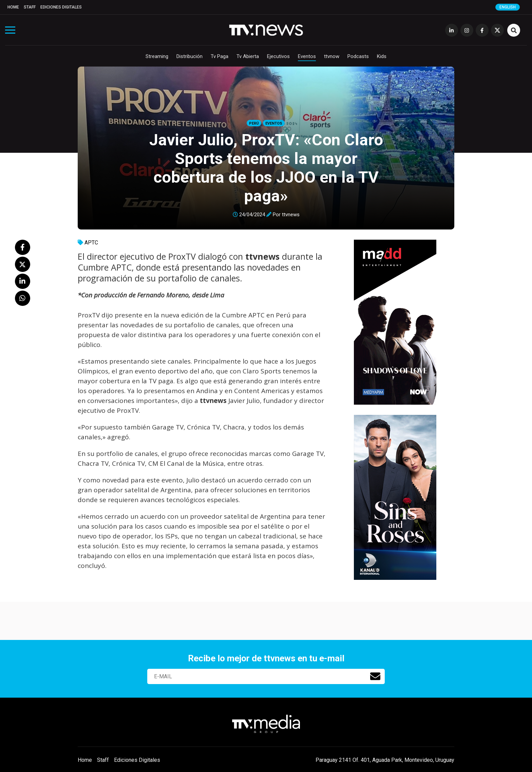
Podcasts (358, 56)
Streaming (157, 56)
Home (13, 7)
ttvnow (332, 56)
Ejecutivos (278, 56)
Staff (30, 7)
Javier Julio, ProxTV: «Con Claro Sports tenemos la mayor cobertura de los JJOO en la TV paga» (266, 168)
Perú (254, 123)
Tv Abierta (248, 56)
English (508, 7)
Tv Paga (220, 56)
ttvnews (291, 215)
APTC (91, 243)
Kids (382, 56)
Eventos (307, 56)
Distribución (189, 56)
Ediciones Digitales (61, 7)
